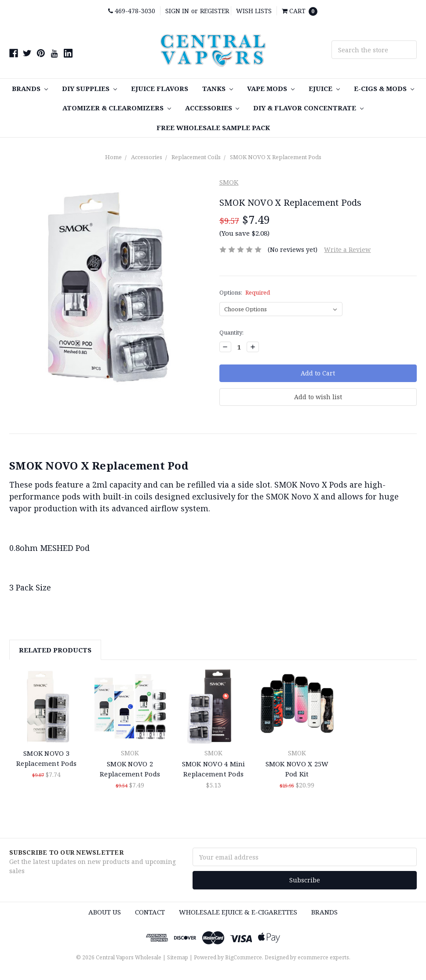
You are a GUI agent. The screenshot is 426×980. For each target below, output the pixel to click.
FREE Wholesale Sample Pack (213, 128)
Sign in (177, 11)
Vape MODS (271, 88)
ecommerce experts (323, 957)
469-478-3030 (132, 11)
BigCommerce (244, 957)
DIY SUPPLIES (89, 88)
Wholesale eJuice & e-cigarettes (238, 912)
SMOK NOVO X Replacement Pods (276, 157)
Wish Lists (254, 11)
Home (113, 157)
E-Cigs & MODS (384, 88)
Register (215, 11)
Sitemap (178, 957)
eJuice (324, 88)
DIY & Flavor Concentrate (308, 108)
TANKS (218, 88)
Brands (30, 88)
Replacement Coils (196, 157)
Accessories (212, 108)
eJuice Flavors (160, 88)
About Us (105, 912)
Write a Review (347, 250)
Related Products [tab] (55, 650)
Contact (150, 912)
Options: (245, 292)
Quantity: (231, 332)
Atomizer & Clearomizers (117, 108)
